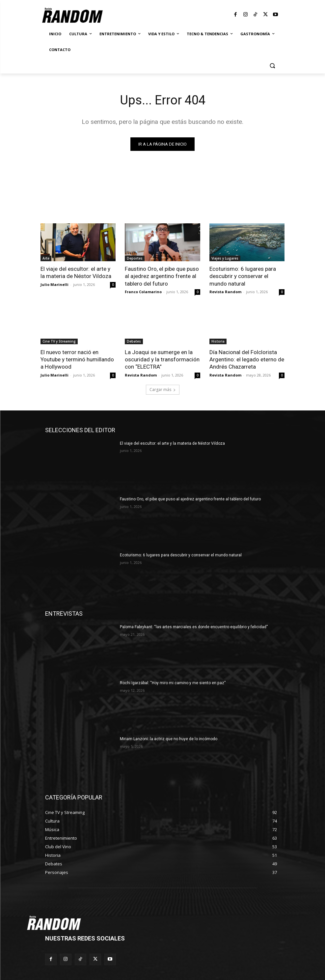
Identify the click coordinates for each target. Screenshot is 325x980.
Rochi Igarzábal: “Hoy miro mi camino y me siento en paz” (173, 683)
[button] (272, 66)
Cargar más (163, 389)
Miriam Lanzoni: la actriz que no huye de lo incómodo (169, 739)
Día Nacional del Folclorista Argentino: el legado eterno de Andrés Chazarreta (247, 359)
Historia (218, 341)
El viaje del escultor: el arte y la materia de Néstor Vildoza (76, 272)
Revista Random (225, 292)
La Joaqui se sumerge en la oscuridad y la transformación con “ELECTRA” (162, 359)
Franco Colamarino (143, 292)
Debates (134, 341)
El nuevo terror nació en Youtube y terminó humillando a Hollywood (77, 359)
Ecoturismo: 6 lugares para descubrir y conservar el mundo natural (243, 276)
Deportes (135, 258)
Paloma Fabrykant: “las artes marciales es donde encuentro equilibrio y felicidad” (194, 627)
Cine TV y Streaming (59, 341)
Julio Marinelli (54, 284)
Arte (46, 258)
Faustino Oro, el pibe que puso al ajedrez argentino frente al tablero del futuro (162, 276)
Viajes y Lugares (225, 258)
